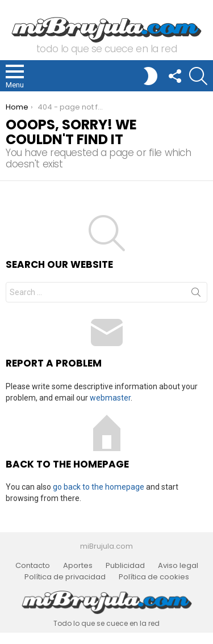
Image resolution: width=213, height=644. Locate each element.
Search (196, 294)
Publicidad (125, 566)
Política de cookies (154, 577)
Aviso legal (178, 566)
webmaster (110, 398)
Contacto (33, 566)
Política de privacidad (65, 577)
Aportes (78, 566)
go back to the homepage (99, 487)
